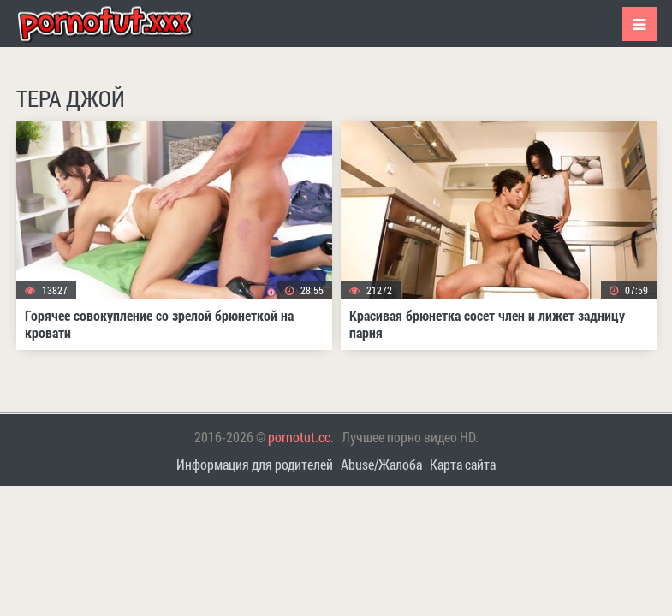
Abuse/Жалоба (381, 464)
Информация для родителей (255, 464)
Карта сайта (463, 464)
